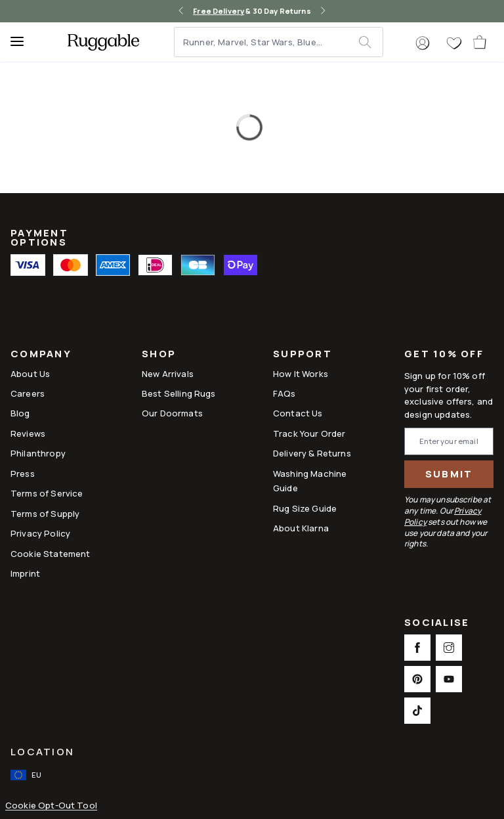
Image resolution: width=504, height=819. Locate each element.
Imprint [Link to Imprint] (25, 573)
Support (303, 355)
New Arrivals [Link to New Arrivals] (168, 374)
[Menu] (23, 42)
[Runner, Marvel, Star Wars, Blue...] (267, 42)
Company (41, 355)
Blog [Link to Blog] (20, 413)
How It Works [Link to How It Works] (301, 374)
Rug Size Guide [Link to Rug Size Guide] (305, 508)
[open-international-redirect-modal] (27, 775)
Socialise (437, 624)
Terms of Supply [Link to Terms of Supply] (45, 514)
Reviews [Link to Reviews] (28, 433)
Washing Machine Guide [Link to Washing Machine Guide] (310, 481)
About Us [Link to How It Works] (30, 374)
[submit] (370, 42)
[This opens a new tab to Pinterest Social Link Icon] (417, 679)
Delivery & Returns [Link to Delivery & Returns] (312, 453)
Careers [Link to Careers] (28, 393)
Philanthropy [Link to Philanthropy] (38, 453)
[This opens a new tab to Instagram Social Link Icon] (449, 648)
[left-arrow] (181, 11)
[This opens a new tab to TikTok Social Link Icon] (417, 711)
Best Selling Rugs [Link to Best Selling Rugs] (179, 393)
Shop (159, 355)
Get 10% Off (444, 354)
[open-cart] (480, 42)
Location (42, 752)
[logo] (103, 42)
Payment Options (39, 237)
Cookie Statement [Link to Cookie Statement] (50, 554)
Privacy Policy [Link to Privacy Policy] (40, 533)
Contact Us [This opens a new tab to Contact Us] (298, 413)
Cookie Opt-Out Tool (51, 806)
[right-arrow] (323, 11)
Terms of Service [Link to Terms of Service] (47, 493)
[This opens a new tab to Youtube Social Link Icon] (449, 679)
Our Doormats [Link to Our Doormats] (172, 413)
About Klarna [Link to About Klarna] (301, 528)
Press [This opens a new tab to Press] (23, 474)
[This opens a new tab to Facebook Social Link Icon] (417, 648)
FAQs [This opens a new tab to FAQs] (284, 393)
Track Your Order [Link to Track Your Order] (309, 433)
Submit (449, 474)
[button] (423, 43)
